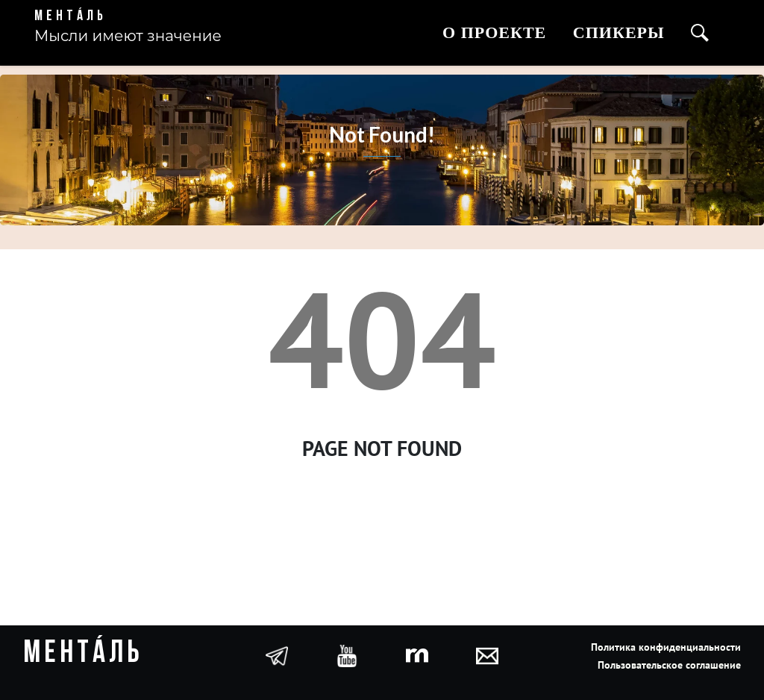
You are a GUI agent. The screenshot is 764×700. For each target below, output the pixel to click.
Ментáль (71, 16)
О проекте (494, 32)
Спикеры (619, 32)
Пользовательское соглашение (669, 665)
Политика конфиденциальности (666, 647)
